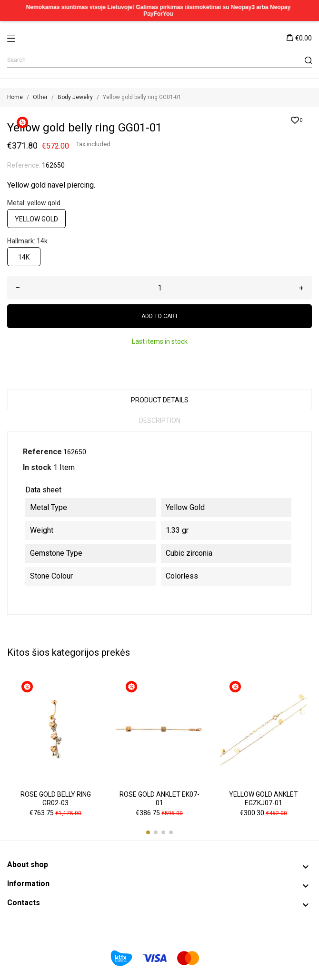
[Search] (159, 60)
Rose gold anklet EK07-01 (159, 799)
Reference (42, 452)
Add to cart (160, 316)
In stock (37, 467)
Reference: (24, 165)
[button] (148, 832)
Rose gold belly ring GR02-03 (56, 799)
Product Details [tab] (160, 400)
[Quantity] (159, 288)
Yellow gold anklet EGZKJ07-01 (264, 799)
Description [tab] (160, 420)
